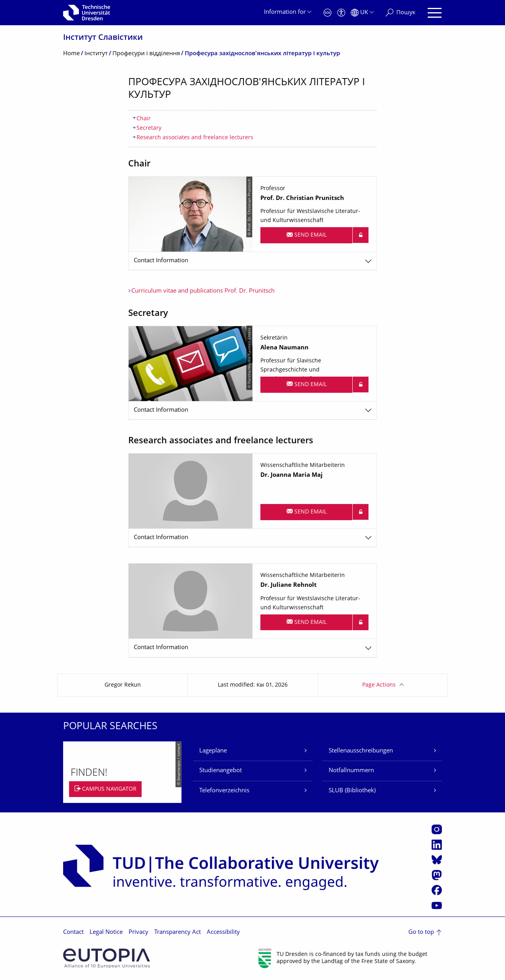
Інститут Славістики (103, 38)
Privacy (138, 932)
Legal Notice (106, 932)
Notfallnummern (351, 771)
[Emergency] (327, 13)
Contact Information (161, 261)
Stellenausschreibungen (361, 751)
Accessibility (223, 932)
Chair (144, 119)
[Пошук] (400, 13)
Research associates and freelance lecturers (195, 138)
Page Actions (379, 685)
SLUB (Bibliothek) (352, 791)
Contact (73, 932)
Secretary (149, 128)
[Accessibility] (341, 13)
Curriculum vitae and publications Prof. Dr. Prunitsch (203, 291)
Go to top (421, 932)
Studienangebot (221, 771)
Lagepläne (213, 751)
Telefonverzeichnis (224, 791)
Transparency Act (178, 932)
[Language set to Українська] (362, 13)
